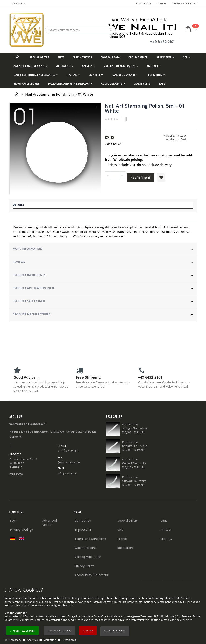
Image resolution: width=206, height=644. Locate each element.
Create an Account (184, 4)
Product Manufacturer (32, 314)
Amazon (166, 530)
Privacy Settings (22, 530)
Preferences (69, 640)
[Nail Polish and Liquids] (121, 66)
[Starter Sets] (142, 84)
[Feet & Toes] (156, 75)
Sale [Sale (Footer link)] (120, 530)
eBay (164, 521)
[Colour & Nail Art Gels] (30, 66)
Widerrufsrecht (85, 548)
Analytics (32, 640)
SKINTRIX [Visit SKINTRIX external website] (166, 539)
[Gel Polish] (65, 66)
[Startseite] (17, 57)
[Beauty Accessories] (27, 84)
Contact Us (144, 4)
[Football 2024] (110, 57)
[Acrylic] (88, 66)
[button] (115, 631)
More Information (27, 249)
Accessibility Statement (92, 575)
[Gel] (187, 57)
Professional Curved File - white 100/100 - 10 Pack (134, 481)
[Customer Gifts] (113, 84)
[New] (61, 57)
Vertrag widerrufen (88, 557)
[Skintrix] (96, 75)
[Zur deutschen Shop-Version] (14, 538)
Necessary (15, 640)
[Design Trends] (82, 57)
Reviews (19, 262)
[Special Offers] (39, 57)
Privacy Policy (84, 566)
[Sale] (162, 84)
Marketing (50, 640)
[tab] (103, 205)
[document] (104, 614)
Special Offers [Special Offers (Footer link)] (128, 521)
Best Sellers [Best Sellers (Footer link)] (125, 548)
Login (14, 521)
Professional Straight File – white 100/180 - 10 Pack (135, 428)
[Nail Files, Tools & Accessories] (36, 75)
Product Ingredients (29, 275)
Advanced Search (50, 523)
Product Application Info (33, 288)
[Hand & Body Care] (125, 75)
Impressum (83, 530)
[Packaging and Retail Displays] (70, 84)
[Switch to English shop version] (23, 538)
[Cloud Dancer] (138, 57)
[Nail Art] (154, 66)
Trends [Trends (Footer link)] (122, 539)
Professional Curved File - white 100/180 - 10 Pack (134, 463)
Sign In (161, 4)
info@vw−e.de (67, 473)
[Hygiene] (73, 75)
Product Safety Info (29, 301)
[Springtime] (165, 57)
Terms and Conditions (90, 539)
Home (17, 94)
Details (18, 205)
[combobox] (80, 30)
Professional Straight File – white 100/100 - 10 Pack (135, 446)
